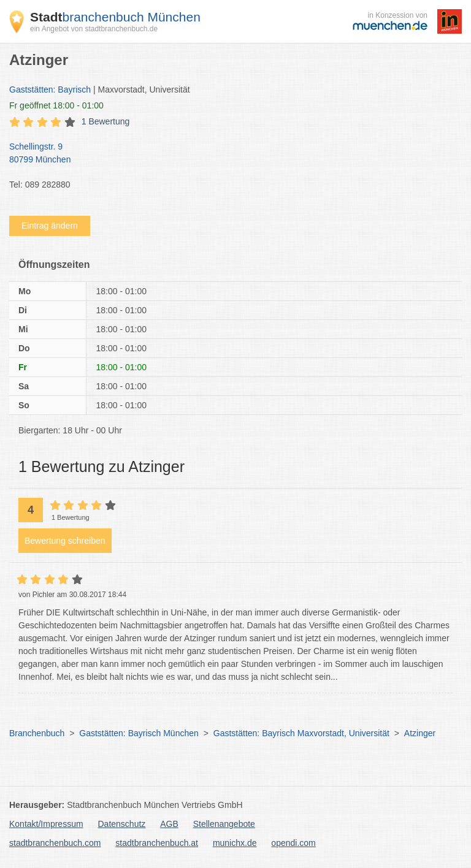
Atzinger (420, 733)
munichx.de (235, 843)
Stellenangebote (224, 824)
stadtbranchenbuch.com (55, 843)
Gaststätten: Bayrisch (50, 89)
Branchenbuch (37, 733)
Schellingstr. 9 (229, 154)
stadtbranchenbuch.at (157, 843)
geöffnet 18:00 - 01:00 (56, 105)
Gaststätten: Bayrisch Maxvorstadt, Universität (301, 733)
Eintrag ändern (50, 226)
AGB (169, 824)
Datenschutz (122, 824)
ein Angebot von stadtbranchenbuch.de (94, 29)
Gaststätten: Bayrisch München (139, 733)
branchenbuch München (115, 17)
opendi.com (293, 843)
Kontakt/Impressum (46, 824)
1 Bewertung (106, 121)
